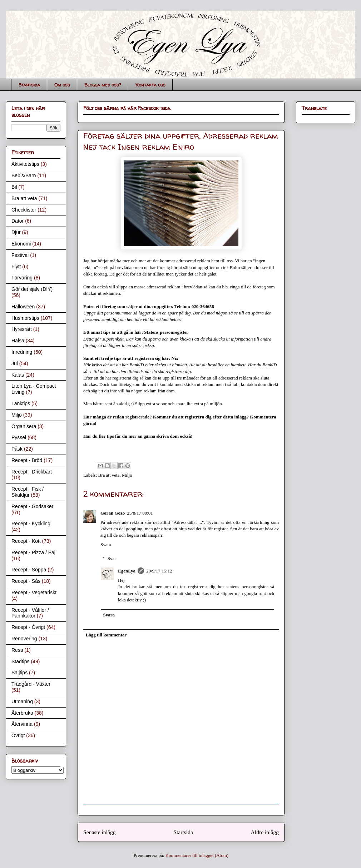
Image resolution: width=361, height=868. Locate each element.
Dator (18, 221)
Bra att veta (109, 475)
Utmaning (22, 701)
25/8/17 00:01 (140, 513)
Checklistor (24, 210)
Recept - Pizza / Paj (33, 552)
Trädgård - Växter (31, 684)
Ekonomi (21, 244)
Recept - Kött (26, 541)
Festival (20, 255)
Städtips (21, 661)
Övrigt (18, 735)
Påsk (17, 449)
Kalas (18, 375)
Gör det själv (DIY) (32, 289)
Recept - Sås (26, 581)
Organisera (24, 426)
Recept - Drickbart (32, 472)
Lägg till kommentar (106, 635)
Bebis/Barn (24, 175)
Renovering (24, 639)
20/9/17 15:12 (159, 571)
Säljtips (19, 673)
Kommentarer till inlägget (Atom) (197, 855)
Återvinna (22, 724)
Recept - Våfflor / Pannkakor (30, 613)
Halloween (23, 307)
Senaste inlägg (100, 832)
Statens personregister (166, 332)
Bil (14, 187)
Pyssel (19, 437)
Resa (17, 650)
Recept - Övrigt (28, 627)
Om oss (62, 85)
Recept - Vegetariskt (34, 592)
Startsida (29, 85)
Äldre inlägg (265, 832)
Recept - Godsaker (33, 506)
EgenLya (127, 571)
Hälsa (18, 341)
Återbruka (22, 713)
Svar (112, 558)
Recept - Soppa (29, 570)
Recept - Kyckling (31, 524)
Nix (175, 358)
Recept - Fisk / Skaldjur (28, 492)
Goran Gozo (113, 513)
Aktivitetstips (25, 164)
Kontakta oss (150, 85)
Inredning (22, 352)
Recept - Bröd (27, 460)
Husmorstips (25, 318)
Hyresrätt (22, 329)
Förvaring (22, 278)
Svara (106, 544)
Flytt (16, 267)
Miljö (127, 475)
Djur (16, 232)
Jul (15, 363)
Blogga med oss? (103, 85)
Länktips (21, 403)
